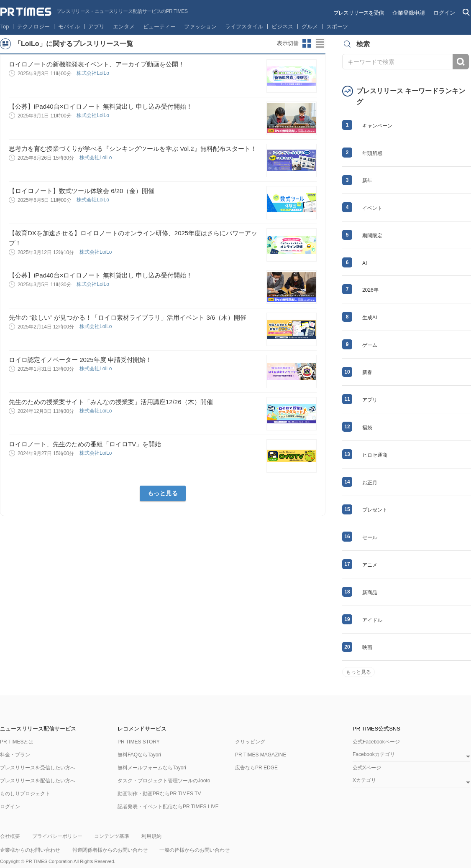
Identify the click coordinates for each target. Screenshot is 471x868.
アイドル (372, 620)
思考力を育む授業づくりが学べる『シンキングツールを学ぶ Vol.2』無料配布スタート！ (133, 149)
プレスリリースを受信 (358, 13)
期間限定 (372, 236)
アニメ (370, 565)
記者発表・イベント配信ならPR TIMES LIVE (168, 807)
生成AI (370, 318)
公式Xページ (367, 768)
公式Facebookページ (376, 742)
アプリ (96, 27)
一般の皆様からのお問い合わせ (195, 850)
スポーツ (337, 27)
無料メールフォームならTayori (152, 768)
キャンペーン (377, 126)
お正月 (370, 483)
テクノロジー (33, 27)
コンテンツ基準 (112, 836)
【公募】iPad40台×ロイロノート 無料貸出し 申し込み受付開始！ (101, 106)
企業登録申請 (409, 13)
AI (365, 263)
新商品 (370, 593)
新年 (367, 181)
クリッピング (250, 742)
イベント (372, 208)
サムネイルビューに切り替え (307, 43)
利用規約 (151, 836)
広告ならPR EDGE (256, 768)
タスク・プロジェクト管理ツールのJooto (164, 781)
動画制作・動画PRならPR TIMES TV (159, 794)
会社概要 (10, 836)
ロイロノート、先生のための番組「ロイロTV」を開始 (85, 444)
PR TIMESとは (17, 742)
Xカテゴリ (364, 780)
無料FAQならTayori (139, 755)
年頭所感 (372, 153)
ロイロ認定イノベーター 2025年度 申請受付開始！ (80, 360)
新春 (367, 372)
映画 (367, 647)
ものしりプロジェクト (25, 794)
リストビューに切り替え (320, 43)
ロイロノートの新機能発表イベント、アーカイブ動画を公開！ (97, 64)
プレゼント (375, 510)
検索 (461, 62)
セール (370, 537)
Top (5, 27)
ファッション (200, 27)
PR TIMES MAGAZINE (261, 755)
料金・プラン (15, 755)
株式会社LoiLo (93, 73)
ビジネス (282, 27)
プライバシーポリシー (57, 836)
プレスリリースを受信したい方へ (38, 768)
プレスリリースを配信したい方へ (38, 781)
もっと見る (163, 493)
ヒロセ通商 (375, 455)
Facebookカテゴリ (374, 755)
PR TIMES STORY (139, 742)
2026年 (370, 290)
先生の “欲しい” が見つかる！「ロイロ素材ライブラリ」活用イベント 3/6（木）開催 (128, 317)
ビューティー (159, 27)
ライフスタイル (244, 27)
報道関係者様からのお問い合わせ (110, 850)
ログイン (444, 13)
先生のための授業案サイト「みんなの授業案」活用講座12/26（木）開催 (111, 402)
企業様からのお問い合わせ (30, 850)
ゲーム (370, 345)
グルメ (310, 27)
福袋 (367, 428)
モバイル (69, 27)
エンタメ (124, 27)
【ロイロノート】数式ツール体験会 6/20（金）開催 (82, 191)
